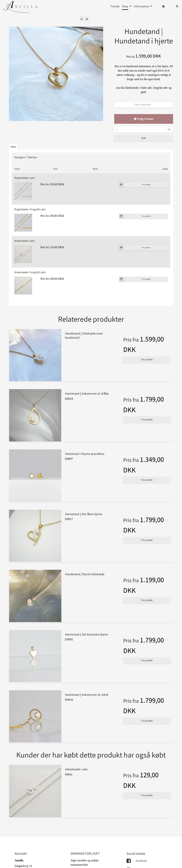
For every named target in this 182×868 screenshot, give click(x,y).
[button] (82, 19)
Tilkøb (13, 147)
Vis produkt (147, 360)
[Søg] (175, 6)
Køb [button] (144, 138)
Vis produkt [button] (135, 185)
